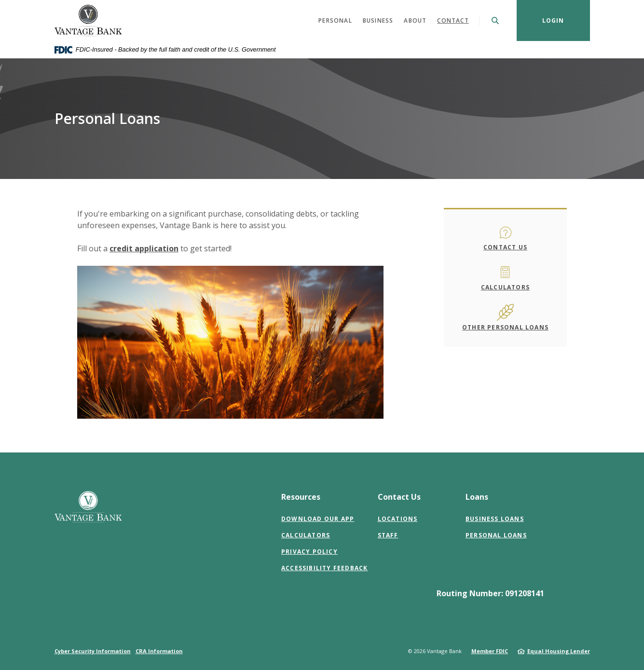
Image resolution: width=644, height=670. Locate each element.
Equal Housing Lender (559, 651)
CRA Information (159, 651)
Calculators (505, 287)
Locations (398, 519)
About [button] (415, 21)
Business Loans (495, 519)
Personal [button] (335, 21)
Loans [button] (477, 497)
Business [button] (378, 21)
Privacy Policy (309, 552)
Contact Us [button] (399, 497)
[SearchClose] (495, 21)
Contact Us (505, 247)
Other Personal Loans (505, 327)
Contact (453, 21)
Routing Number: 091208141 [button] (490, 593)
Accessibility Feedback (324, 568)
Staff (388, 535)
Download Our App (318, 519)
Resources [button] (301, 497)
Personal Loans (496, 535)
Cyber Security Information (93, 651)
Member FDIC (490, 651)
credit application (144, 248)
